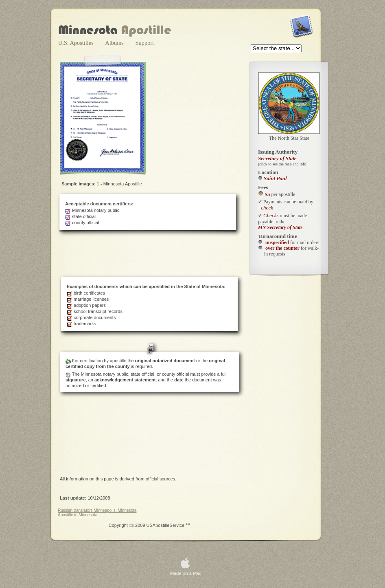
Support (145, 43)
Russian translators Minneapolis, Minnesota (97, 510)
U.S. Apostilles (77, 43)
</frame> (277, 49)
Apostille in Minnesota (78, 515)
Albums (115, 43)
